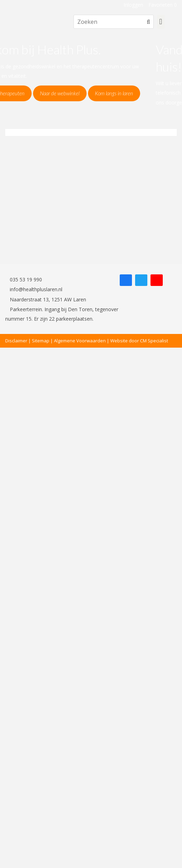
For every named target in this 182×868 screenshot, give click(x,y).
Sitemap (41, 341)
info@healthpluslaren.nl (34, 289)
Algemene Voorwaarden (80, 341)
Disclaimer (16, 341)
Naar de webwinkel (93, 93)
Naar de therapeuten (36, 93)
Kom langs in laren (147, 93)
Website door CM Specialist (139, 341)
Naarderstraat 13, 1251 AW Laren (46, 299)
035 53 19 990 (24, 279)
